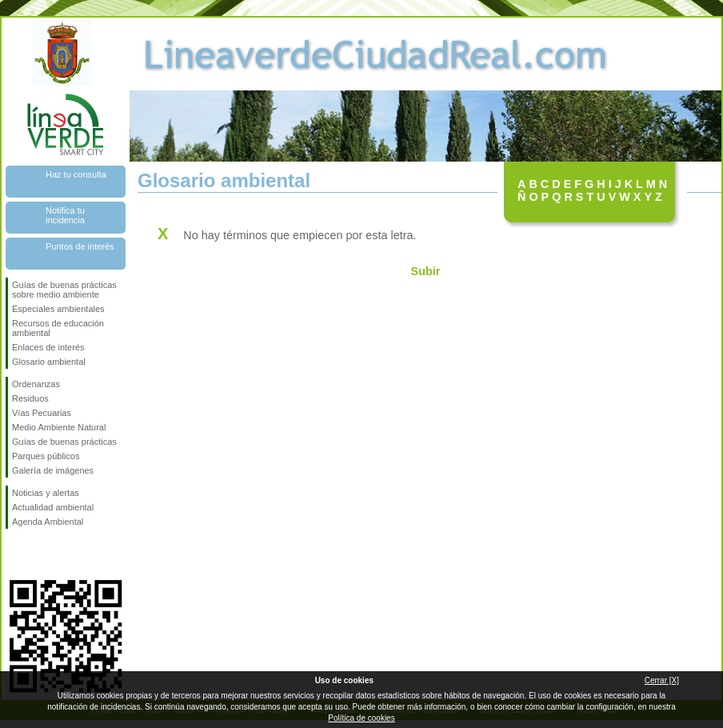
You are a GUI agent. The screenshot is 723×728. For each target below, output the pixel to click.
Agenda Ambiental (48, 522)
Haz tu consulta (76, 174)
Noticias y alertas (46, 493)
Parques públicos (46, 456)
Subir (426, 271)
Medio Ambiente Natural (59, 427)
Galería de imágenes (53, 470)
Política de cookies (361, 718)
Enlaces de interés (48, 347)
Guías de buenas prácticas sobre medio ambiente (64, 290)
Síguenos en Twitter (42, 554)
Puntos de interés (80, 246)
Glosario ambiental (49, 362)
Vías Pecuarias (42, 413)
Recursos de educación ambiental (58, 328)
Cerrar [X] (662, 680)
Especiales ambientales (58, 309)
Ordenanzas (36, 384)
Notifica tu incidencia (65, 215)
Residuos (30, 398)
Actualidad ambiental (53, 507)
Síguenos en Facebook (15, 554)
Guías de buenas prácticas (64, 442)
